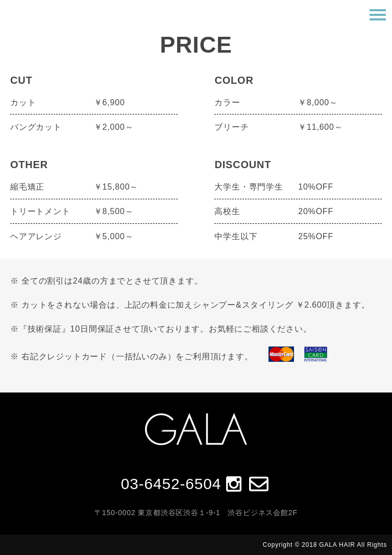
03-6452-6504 (171, 484)
